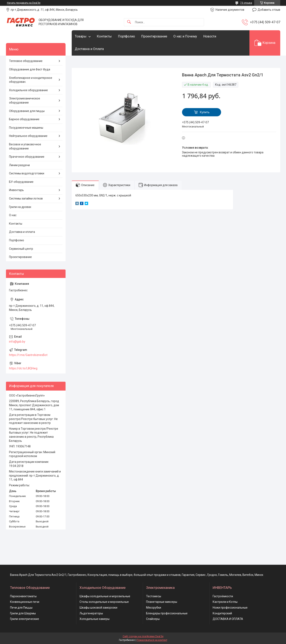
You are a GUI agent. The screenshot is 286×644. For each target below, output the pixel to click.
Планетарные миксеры (162, 602)
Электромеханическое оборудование (25, 100)
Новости (210, 36)
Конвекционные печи (25, 602)
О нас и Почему (185, 36)
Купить (205, 112)
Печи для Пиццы (21, 608)
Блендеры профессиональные (167, 613)
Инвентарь (16, 190)
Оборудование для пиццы (27, 111)
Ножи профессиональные (230, 608)
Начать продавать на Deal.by (24, 3)
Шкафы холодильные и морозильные (105, 596)
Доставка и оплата (22, 232)
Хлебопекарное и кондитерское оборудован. (31, 80)
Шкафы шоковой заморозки (98, 608)
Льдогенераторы (91, 613)
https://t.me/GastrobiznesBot (28, 355)
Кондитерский (222, 613)
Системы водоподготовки (27, 173)
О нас (13, 215)
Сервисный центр (21, 249)
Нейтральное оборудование (28, 136)
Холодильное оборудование (28, 90)
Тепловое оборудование (26, 61)
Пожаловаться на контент (152, 640)
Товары (81, 36)
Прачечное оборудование (27, 157)
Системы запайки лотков (26, 198)
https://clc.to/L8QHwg (23, 368)
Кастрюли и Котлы (225, 602)
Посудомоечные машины (26, 128)
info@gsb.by (17, 342)
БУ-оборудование (21, 182)
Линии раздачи (19, 165)
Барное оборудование (24, 119)
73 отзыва (246, 3)
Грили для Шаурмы (23, 613)
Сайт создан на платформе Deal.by (143, 636)
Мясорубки (154, 608)
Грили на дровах (20, 207)
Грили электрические (25, 619)
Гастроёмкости (223, 596)
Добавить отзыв (269, 10)
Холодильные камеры (95, 619)
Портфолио (126, 36)
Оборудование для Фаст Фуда (30, 69)
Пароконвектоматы (23, 596)
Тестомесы (154, 596)
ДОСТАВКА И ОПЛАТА (228, 619)
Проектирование (154, 36)
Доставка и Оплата (89, 49)
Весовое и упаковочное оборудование (25, 146)
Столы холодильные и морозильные (104, 602)
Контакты (104, 36)
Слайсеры (153, 619)
